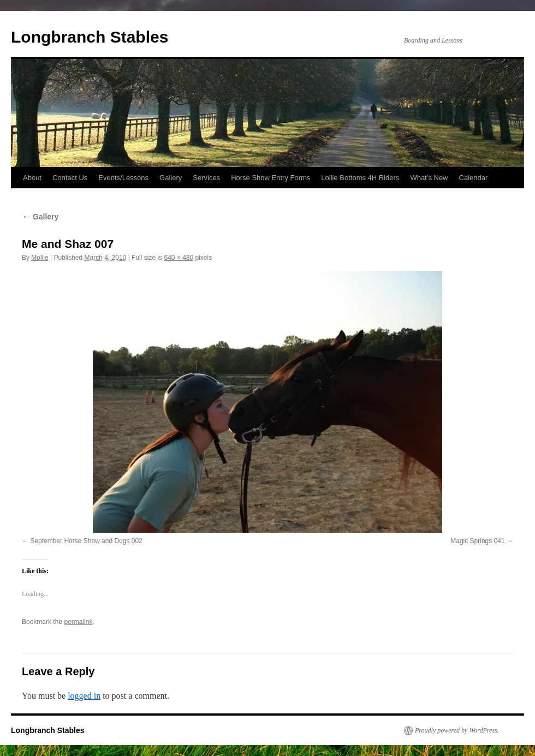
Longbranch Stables (90, 37)
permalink (78, 622)
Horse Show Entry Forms (271, 178)
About (32, 178)
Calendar (474, 178)
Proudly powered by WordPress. (457, 730)
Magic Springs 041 (477, 541)
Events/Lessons (123, 178)
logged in (84, 696)
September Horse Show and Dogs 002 (86, 541)
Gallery (171, 178)
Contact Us (70, 178)
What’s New (429, 178)
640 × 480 (179, 258)
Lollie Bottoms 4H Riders (360, 178)
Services (206, 178)
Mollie (40, 258)
